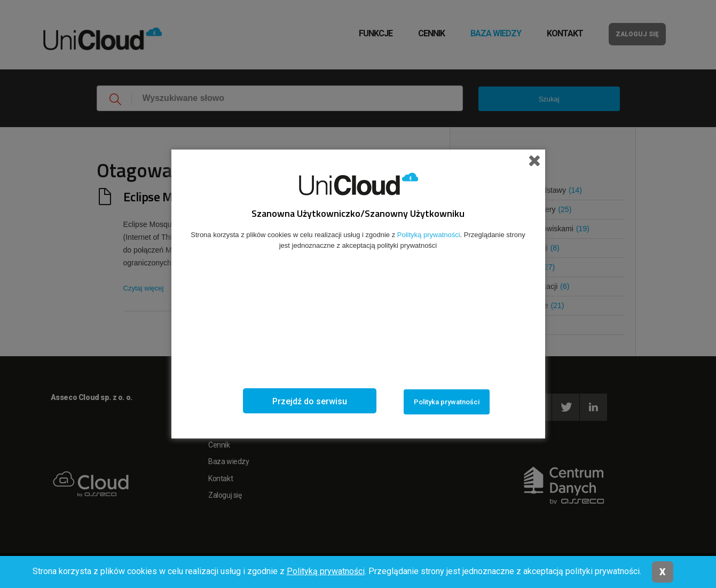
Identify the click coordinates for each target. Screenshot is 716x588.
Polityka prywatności (447, 402)
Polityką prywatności (326, 571)
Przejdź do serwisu (310, 401)
